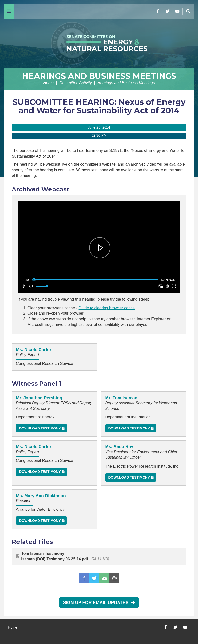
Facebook (84, 578)
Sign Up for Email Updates (99, 603)
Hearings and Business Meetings (99, 76)
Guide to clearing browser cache (107, 308)
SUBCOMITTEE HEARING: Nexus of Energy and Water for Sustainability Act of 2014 (99, 106)
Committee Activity (76, 83)
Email (104, 578)
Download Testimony (40, 428)
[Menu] (9, 11)
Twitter (94, 578)
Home (48, 83)
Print (114, 578)
